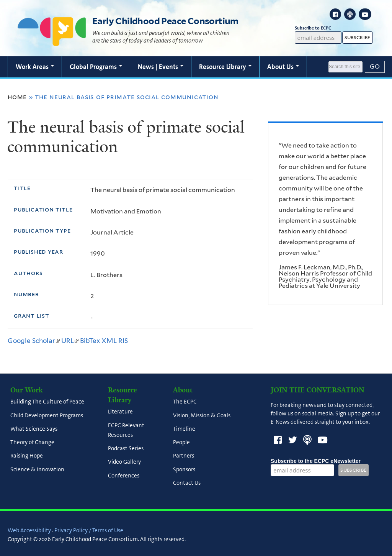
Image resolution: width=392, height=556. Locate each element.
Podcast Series (126, 449)
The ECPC (185, 402)
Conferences (124, 476)
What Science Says (34, 429)
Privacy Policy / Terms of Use (89, 530)
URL (70, 341)
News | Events (161, 67)
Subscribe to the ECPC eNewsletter (316, 461)
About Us (283, 67)
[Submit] (375, 67)
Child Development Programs (47, 415)
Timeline (184, 429)
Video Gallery (124, 462)
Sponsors (184, 469)
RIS (123, 341)
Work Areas (35, 67)
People (181, 443)
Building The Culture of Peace (47, 402)
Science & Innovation (37, 469)
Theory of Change (32, 443)
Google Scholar (34, 341)
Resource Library (225, 67)
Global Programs (96, 67)
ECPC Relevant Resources (126, 430)
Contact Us (187, 483)
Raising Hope (27, 456)
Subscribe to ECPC (318, 28)
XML (109, 341)
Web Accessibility (29, 530)
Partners (184, 456)
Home (17, 97)
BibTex (90, 341)
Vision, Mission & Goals (202, 415)
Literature (120, 412)
